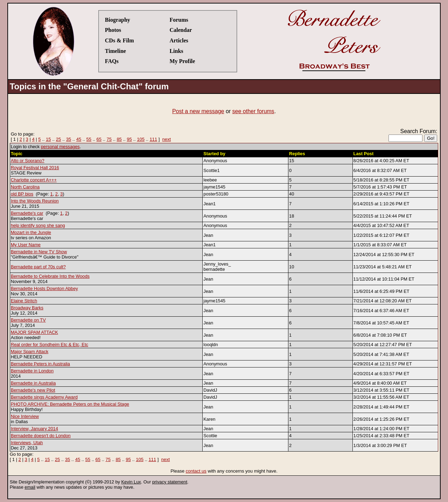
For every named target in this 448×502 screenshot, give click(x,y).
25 (58, 139)
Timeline (115, 51)
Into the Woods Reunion (35, 201)
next (167, 139)
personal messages (60, 147)
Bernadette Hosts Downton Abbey (44, 288)
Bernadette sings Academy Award (44, 397)
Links (176, 51)
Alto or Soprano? (28, 161)
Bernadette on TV (28, 320)
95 (129, 139)
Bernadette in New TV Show (39, 252)
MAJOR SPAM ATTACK (34, 332)
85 (119, 139)
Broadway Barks (27, 308)
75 (109, 139)
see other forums (253, 111)
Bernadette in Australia (33, 383)
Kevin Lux (131, 482)
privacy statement (170, 482)
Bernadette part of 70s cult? (38, 267)
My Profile (182, 61)
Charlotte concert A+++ (34, 180)
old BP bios (22, 194)
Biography (118, 20)
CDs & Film (120, 40)
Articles (179, 40)
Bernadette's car (27, 213)
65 (99, 139)
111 (153, 139)
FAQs (112, 61)
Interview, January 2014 (34, 429)
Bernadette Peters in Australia (40, 364)
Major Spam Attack (30, 352)
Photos (113, 30)
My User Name (26, 245)
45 (79, 139)
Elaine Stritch (24, 301)
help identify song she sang (38, 225)
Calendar (181, 30)
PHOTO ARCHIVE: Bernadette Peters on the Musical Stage (70, 404)
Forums (179, 20)
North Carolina (25, 187)
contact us (196, 471)
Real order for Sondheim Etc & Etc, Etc (50, 345)
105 (141, 139)
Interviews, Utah (27, 443)
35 (69, 139)
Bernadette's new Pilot (33, 390)
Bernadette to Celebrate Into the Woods (50, 276)
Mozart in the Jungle (31, 232)
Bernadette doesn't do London (41, 436)
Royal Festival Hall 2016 (35, 168)
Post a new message (198, 111)
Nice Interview (25, 416)
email (30, 487)
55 (89, 139)
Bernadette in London (32, 371)
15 (48, 139)
